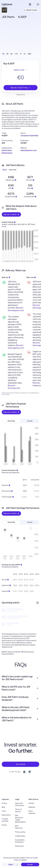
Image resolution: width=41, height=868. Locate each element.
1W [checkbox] (7, 54)
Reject (11, 865)
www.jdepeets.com (29, 150)
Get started (20, 764)
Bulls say (6, 277)
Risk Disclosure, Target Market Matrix (20, 819)
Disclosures (19, 846)
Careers (31, 803)
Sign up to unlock (11, 214)
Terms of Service (18, 810)
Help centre (6, 815)
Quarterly (11, 421)
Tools (4, 811)
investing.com (14, 388)
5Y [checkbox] (25, 54)
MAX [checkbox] (30, 54)
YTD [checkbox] (16, 54)
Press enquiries (32, 812)
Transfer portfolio (5, 820)
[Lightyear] (7, 4)
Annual (30, 421)
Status (4, 825)
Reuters (19, 308)
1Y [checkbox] (21, 54)
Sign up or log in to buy (21, 88)
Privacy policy (20, 832)
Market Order (20, 70)
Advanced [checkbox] (12, 170)
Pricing (4, 803)
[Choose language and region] (30, 4)
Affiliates (32, 807)
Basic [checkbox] (5, 170)
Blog (3, 807)
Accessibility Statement (20, 841)
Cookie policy (20, 836)
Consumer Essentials (29, 136)
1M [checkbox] (12, 54)
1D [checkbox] (3, 54)
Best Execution (19, 827)
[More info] (38, 603)
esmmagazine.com (16, 310)
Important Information (20, 804)
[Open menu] (38, 4)
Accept (30, 865)
